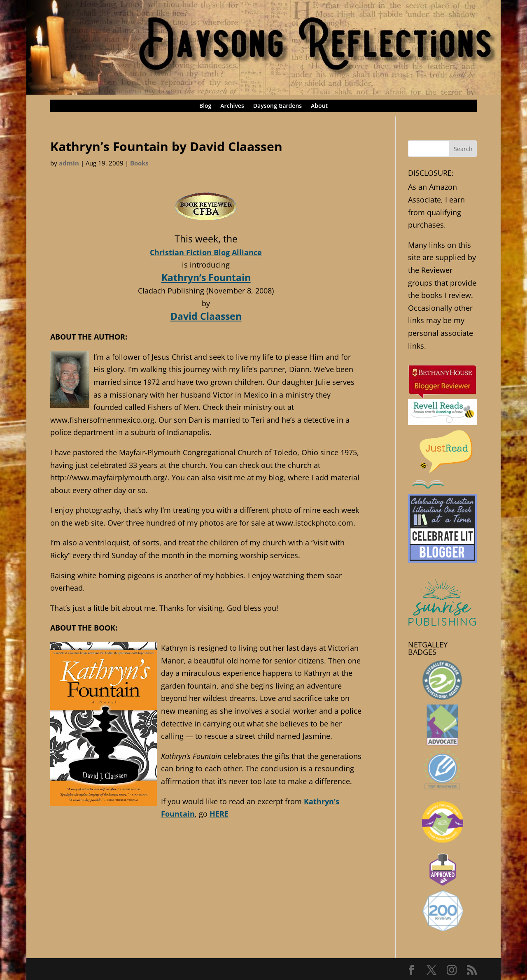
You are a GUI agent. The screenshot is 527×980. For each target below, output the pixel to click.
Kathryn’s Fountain (206, 277)
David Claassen (206, 316)
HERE (219, 814)
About (319, 106)
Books (139, 163)
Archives (232, 106)
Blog (205, 106)
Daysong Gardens (277, 106)
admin (69, 163)
